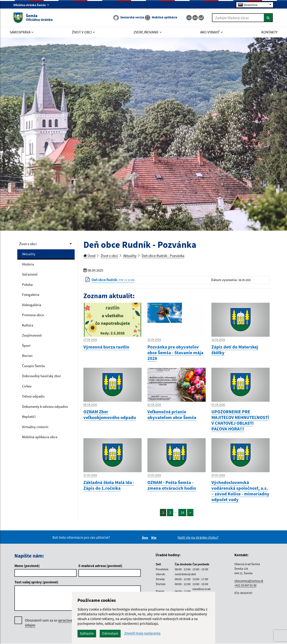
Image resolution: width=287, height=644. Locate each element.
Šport (26, 345)
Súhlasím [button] (87, 633)
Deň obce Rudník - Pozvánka (163, 256)
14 (182, 513)
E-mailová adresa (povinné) (100, 566)
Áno (146, 538)
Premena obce (33, 315)
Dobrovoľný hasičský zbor (42, 376)
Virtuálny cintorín (35, 427)
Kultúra (28, 325)
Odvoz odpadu (33, 396)
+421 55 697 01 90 (245, 585)
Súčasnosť (30, 274)
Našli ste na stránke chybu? (198, 537)
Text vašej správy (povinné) (36, 582)
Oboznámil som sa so (59, 623)
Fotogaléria (31, 295)
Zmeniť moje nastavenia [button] (142, 633)
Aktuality (29, 254)
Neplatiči (29, 417)
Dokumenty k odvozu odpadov (45, 406)
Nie (154, 538)
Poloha (27, 284)
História (28, 264)
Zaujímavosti (32, 335)
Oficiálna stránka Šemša (31, 5)
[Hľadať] (268, 18)
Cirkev (27, 386)
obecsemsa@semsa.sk (249, 581)
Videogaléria (32, 305)
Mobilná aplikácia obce (40, 437)
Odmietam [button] (110, 633)
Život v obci (28, 244)
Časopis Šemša (33, 366)
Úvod (89, 256)
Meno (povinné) (27, 566)
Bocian (27, 356)
